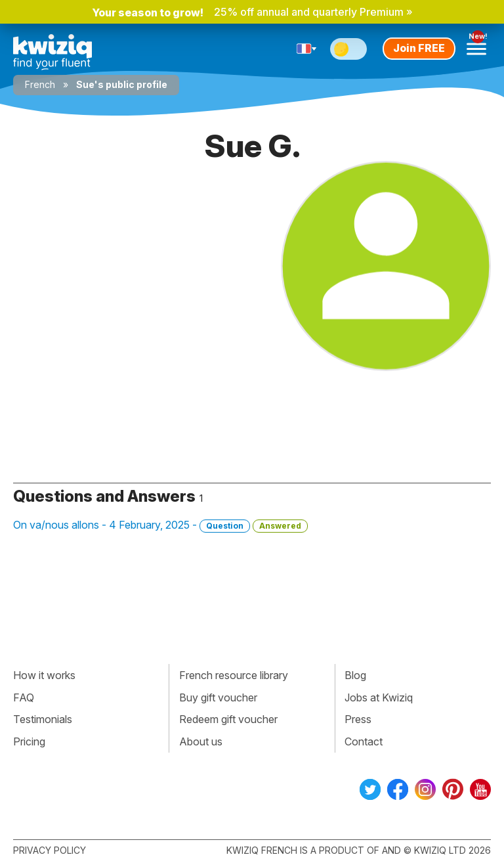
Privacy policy (50, 850)
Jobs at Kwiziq (379, 697)
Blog (355, 675)
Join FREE (419, 48)
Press (358, 719)
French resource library (234, 675)
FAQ (24, 697)
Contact (364, 741)
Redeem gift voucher (228, 719)
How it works (44, 675)
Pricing (29, 741)
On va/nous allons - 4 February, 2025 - (160, 525)
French (40, 84)
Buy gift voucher (218, 697)
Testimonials (43, 719)
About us (201, 741)
